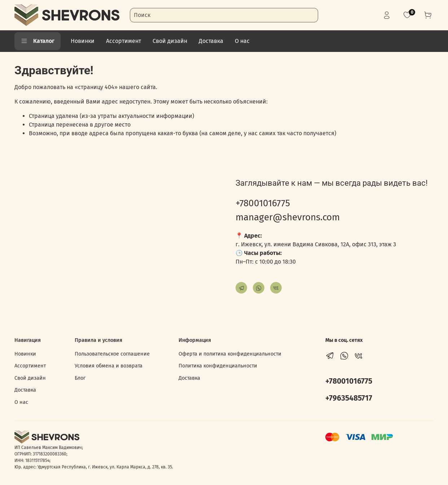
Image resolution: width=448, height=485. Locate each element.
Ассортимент (124, 41)
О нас (242, 41)
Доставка (211, 41)
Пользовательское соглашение (112, 354)
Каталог (38, 41)
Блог (80, 378)
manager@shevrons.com (288, 217)
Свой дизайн (170, 41)
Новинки (83, 41)
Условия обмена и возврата (109, 366)
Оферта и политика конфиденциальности (230, 354)
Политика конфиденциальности (218, 366)
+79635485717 (349, 398)
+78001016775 (263, 203)
